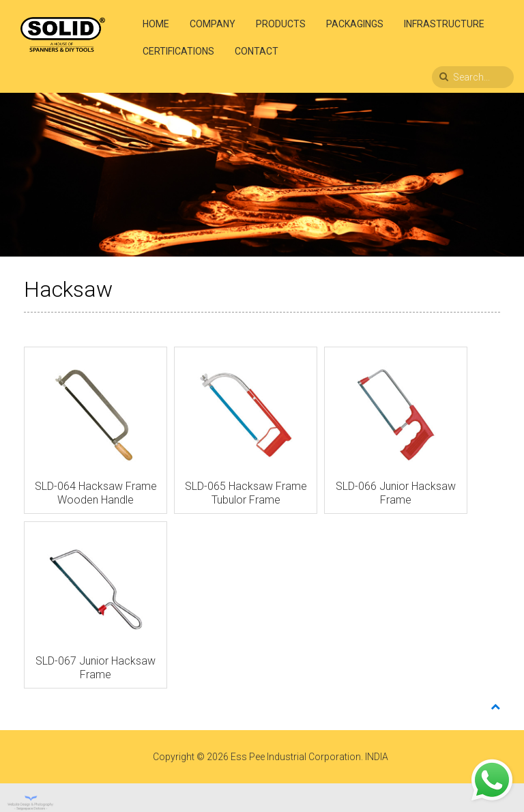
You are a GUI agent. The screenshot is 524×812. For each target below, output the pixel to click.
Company (213, 24)
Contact (257, 51)
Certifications (178, 51)
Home (156, 24)
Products (281, 24)
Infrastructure (444, 24)
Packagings (355, 24)
